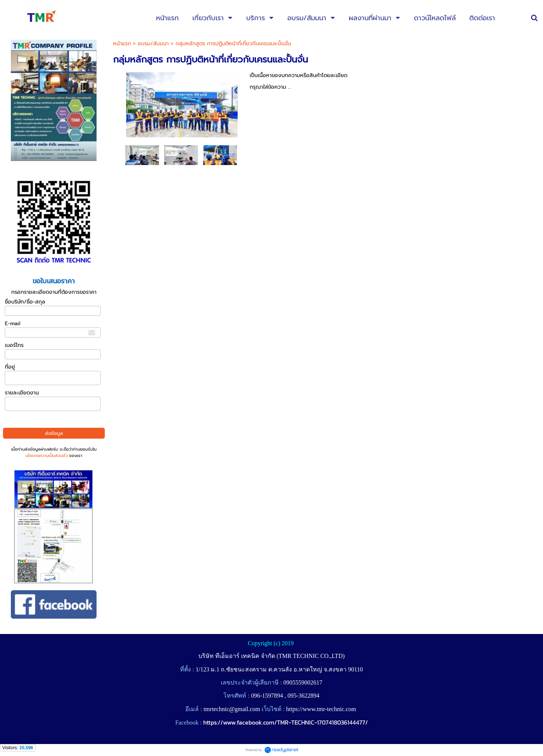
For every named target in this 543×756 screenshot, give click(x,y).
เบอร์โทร (14, 345)
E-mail (13, 324)
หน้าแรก (122, 44)
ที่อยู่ (10, 367)
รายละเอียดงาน (22, 393)
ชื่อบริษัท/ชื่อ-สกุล (25, 302)
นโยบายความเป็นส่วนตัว (47, 456)
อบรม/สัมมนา (153, 44)
